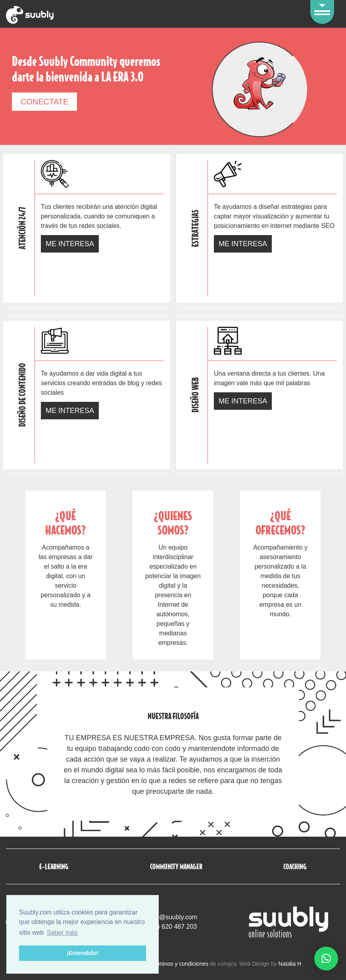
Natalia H (290, 964)
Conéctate (44, 102)
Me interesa (70, 244)
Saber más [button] (62, 933)
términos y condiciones (180, 964)
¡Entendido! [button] (83, 953)
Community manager (176, 866)
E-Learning (54, 866)
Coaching (295, 866)
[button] (326, 959)
